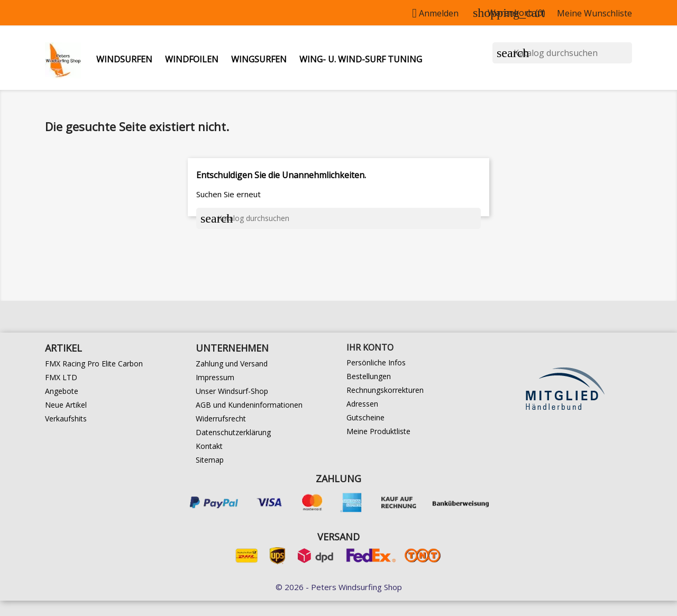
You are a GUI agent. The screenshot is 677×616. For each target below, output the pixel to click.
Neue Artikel (66, 405)
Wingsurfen (259, 59)
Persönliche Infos (376, 362)
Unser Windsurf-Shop (232, 391)
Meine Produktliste (378, 431)
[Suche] (562, 53)
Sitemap (210, 460)
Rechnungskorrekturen (385, 390)
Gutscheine (365, 417)
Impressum (215, 377)
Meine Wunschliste (594, 13)
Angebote (62, 391)
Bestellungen (369, 376)
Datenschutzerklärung (233, 432)
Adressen (362, 404)
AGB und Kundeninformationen (249, 405)
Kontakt (209, 446)
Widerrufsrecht (221, 419)
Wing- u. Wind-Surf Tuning (361, 59)
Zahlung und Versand (232, 364)
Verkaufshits (66, 419)
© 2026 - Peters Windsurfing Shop (339, 587)
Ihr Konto (370, 347)
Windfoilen (192, 59)
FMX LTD (61, 377)
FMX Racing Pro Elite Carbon (94, 364)
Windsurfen (124, 59)
